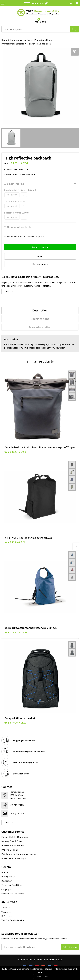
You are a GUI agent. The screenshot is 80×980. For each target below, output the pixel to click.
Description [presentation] (40, 310)
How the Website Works (13, 845)
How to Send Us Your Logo (14, 858)
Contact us (9, 291)
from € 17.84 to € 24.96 (16, 632)
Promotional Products (21, 40)
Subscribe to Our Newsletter (15, 894)
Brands (5, 872)
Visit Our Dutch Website (13, 920)
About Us (6, 908)
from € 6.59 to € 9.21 (15, 542)
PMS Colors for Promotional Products (19, 854)
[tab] (40, 310)
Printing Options (10, 850)
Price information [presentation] (40, 327)
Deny (46, 976)
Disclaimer (6, 881)
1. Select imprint (14, 184)
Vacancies (6, 912)
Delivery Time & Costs (12, 841)
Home (4, 40)
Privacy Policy (8, 876)
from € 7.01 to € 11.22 (15, 723)
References (7, 916)
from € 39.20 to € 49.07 (16, 452)
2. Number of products (18, 227)
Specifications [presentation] (40, 319)
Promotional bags (43, 40)
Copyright (6, 889)
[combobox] (36, 29)
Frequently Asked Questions (15, 837)
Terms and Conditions (12, 885)
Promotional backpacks (13, 44)
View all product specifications (20, 174)
